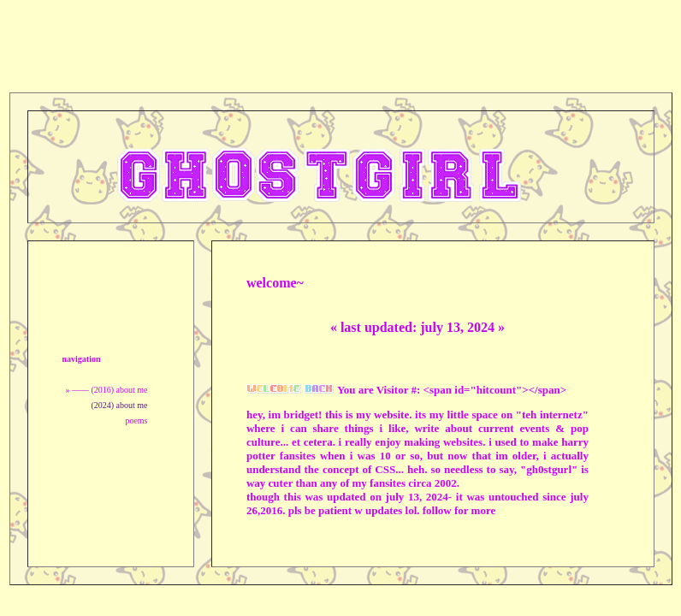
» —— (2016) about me (106, 390)
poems (136, 421)
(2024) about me (119, 405)
